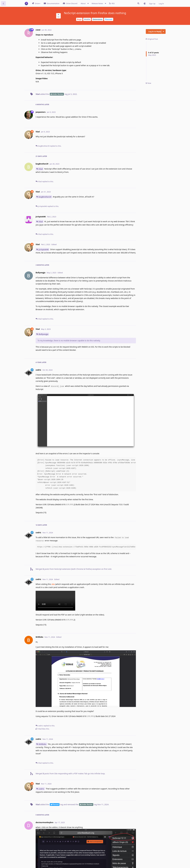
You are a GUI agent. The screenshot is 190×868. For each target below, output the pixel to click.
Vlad (41, 169)
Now (148, 83)
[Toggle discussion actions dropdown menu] (163, 31)
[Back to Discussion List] (3, 3)
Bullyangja (44, 334)
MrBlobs (43, 744)
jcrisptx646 (44, 249)
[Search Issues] (138, 3)
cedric (41, 789)
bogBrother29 (45, 197)
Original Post (152, 39)
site (53, 584)
